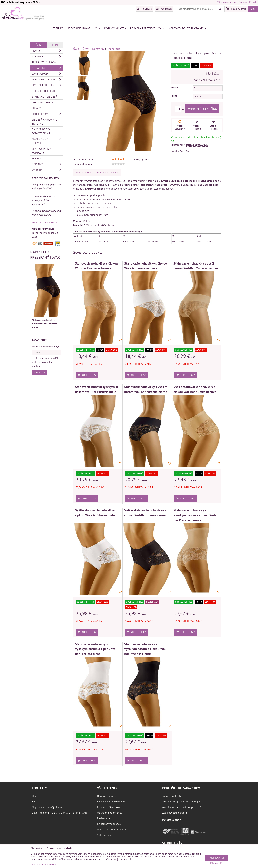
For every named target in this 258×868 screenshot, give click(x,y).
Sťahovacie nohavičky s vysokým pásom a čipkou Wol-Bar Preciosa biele (96, 649)
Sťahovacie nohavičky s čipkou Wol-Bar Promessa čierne (45, 324)
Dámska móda (47, 74)
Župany (36, 108)
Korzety (37, 158)
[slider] (118, 159)
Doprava (243, 2)
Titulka (58, 28)
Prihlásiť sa (144, 9)
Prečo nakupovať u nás (84, 28)
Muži (55, 45)
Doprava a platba (115, 28)
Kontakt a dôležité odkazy (188, 28)
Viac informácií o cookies (44, 864)
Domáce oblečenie (44, 91)
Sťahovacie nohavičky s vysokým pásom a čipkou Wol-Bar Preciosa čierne (146, 649)
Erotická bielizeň (47, 85)
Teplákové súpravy (44, 62)
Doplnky (47, 164)
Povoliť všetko (217, 858)
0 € (253, 9)
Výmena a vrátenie (227, 2)
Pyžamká (47, 56)
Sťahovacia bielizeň (45, 97)
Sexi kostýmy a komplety (41, 151)
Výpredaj (47, 170)
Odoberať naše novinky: (45, 347)
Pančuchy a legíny (47, 79)
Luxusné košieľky (43, 102)
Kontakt (253, 2)
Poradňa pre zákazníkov (147, 28)
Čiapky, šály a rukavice (47, 141)
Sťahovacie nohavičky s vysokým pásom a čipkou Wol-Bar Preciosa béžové (195, 515)
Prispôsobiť (216, 863)
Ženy (39, 45)
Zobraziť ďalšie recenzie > (46, 222)
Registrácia (164, 9)
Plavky (47, 51)
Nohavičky (47, 68)
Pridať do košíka (202, 109)
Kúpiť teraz (87, 375)
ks (180, 109)
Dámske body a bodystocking (41, 131)
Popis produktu (83, 172)
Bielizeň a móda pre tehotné (44, 122)
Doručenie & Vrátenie (107, 172)
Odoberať (40, 372)
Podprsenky (47, 114)
